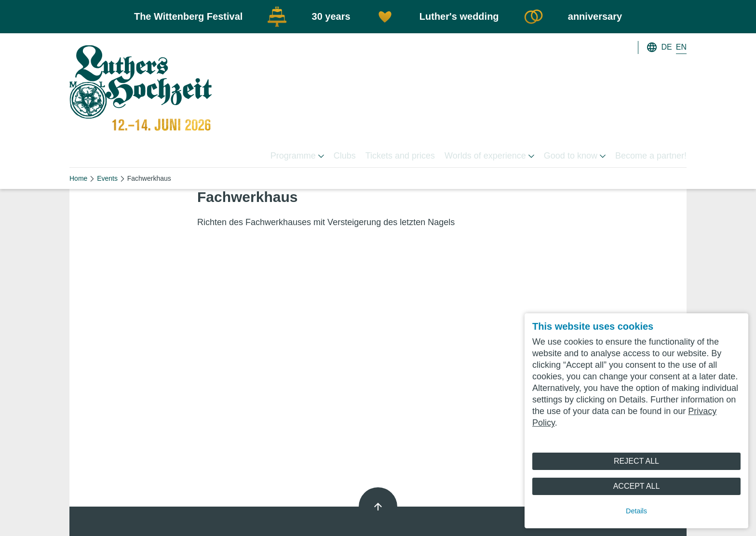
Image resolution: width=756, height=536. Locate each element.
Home (78, 178)
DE (667, 47)
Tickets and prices (400, 156)
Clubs (345, 156)
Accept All (637, 486)
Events (107, 178)
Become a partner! (651, 156)
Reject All (636, 461)
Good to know (575, 156)
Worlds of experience (489, 156)
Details (636, 511)
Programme (297, 156)
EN (681, 47)
